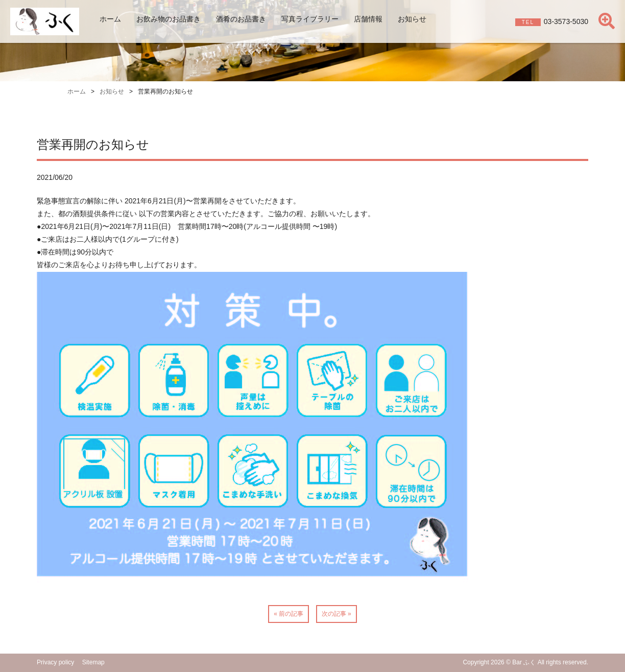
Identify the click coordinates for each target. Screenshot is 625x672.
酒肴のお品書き (241, 19)
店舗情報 (368, 19)
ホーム (110, 19)
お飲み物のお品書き (169, 19)
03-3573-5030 (552, 21)
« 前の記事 (289, 614)
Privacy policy (55, 662)
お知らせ (412, 19)
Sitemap (93, 662)
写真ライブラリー (310, 19)
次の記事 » (336, 614)
